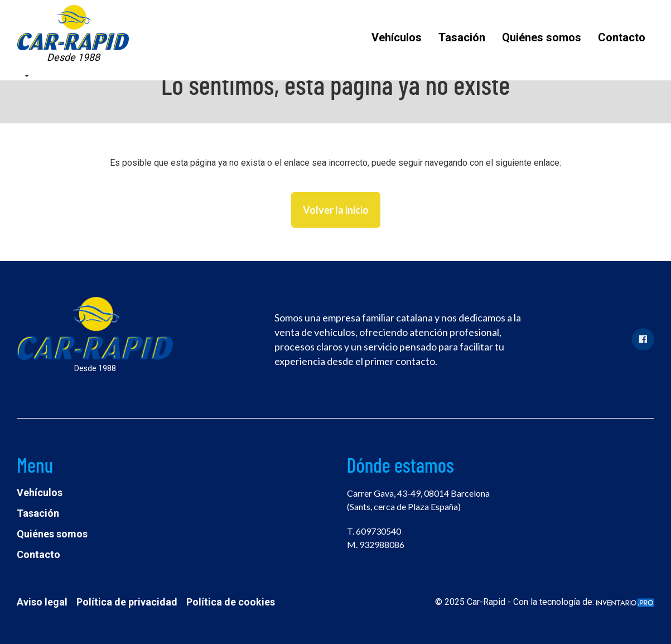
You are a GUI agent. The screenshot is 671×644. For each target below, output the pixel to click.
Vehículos (397, 37)
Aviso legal (42, 602)
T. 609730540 (374, 531)
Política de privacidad (127, 602)
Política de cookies (231, 602)
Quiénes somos (542, 37)
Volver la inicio (336, 210)
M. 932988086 (376, 544)
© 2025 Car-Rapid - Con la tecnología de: (545, 602)
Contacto (622, 37)
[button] (26, 75)
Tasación (462, 37)
